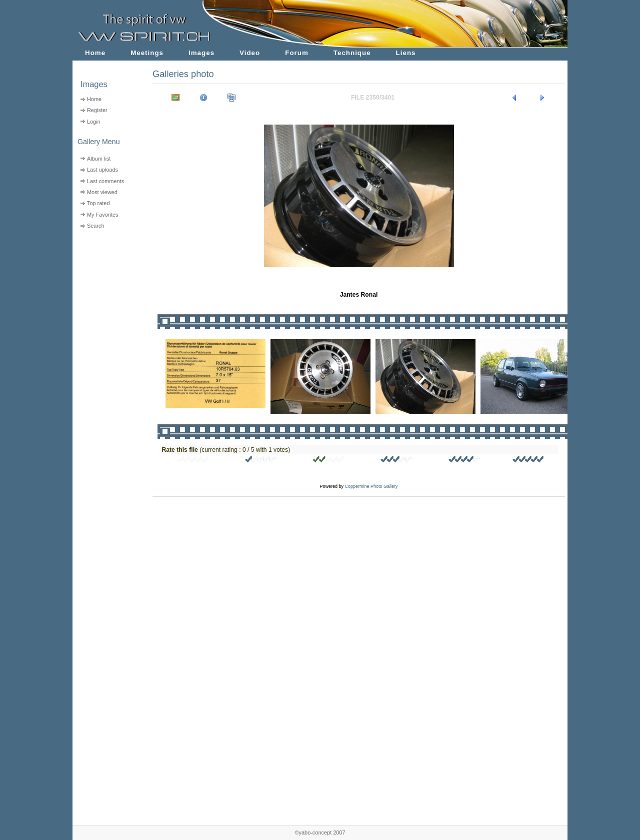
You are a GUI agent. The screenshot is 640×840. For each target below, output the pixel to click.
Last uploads (102, 170)
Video (250, 53)
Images (201, 53)
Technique (352, 53)
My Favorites (103, 215)
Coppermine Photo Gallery (371, 486)
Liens (406, 53)
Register (97, 110)
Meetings (147, 53)
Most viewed (102, 192)
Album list (99, 159)
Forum (297, 53)
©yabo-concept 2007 (320, 832)
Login (94, 122)
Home (95, 53)
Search (96, 226)
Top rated (98, 203)
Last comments (105, 181)
